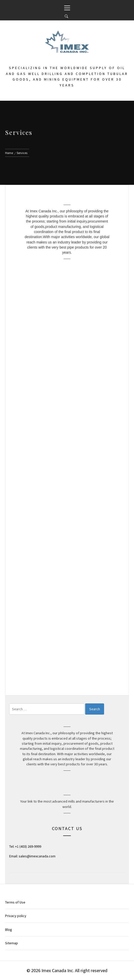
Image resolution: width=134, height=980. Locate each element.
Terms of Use (15, 902)
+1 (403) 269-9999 (28, 846)
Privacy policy (16, 916)
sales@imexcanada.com (37, 856)
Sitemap (12, 943)
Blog (9, 930)
